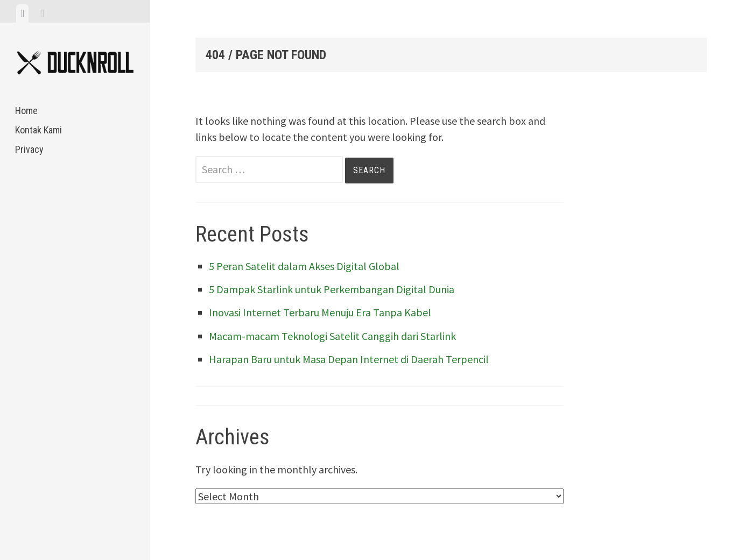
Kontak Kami (38, 130)
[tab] (22, 13)
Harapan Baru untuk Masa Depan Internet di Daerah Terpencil (349, 359)
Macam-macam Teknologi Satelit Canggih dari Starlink (332, 336)
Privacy (29, 149)
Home (26, 111)
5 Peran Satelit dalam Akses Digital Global (304, 266)
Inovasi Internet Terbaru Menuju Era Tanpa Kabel (320, 312)
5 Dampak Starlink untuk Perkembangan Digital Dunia (332, 289)
